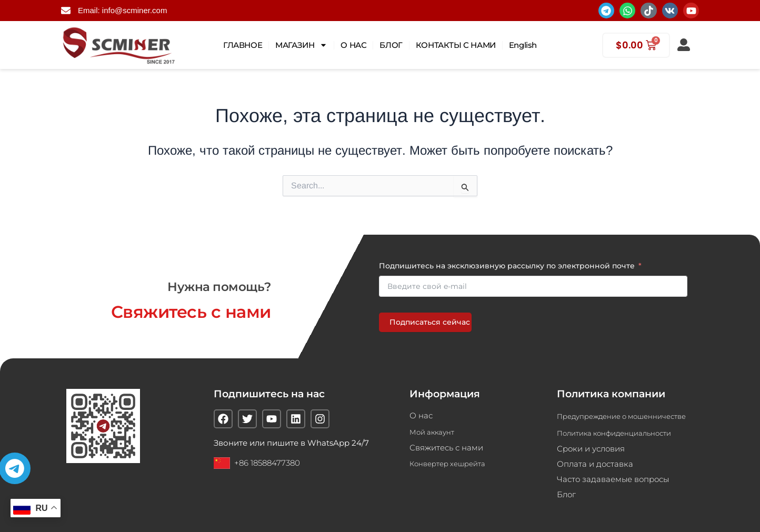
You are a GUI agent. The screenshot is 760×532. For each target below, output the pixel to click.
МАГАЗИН (301, 45)
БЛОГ (391, 45)
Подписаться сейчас (430, 317)
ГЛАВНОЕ (243, 45)
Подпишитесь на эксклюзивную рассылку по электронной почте (507, 261)
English (523, 45)
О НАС (353, 45)
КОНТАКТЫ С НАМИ (456, 45)
